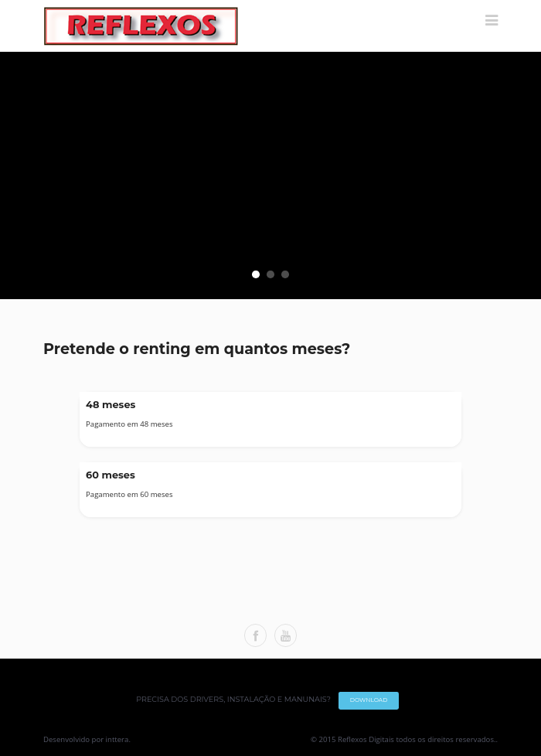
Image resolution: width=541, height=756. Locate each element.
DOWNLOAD (369, 700)
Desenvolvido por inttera (86, 739)
